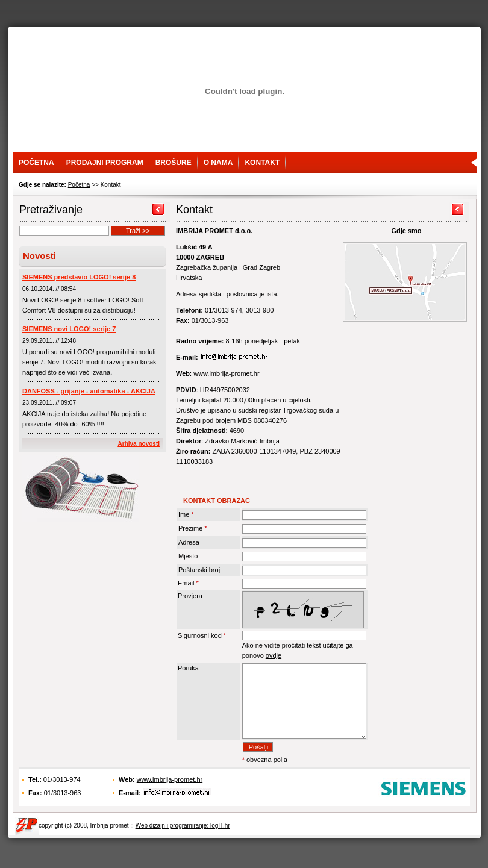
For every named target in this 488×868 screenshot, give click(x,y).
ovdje (274, 655)
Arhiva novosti (139, 444)
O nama (218, 163)
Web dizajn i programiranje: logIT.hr (183, 844)
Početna (36, 163)
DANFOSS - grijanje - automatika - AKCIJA (89, 391)
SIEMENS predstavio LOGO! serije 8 (79, 277)
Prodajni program (105, 163)
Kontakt (262, 163)
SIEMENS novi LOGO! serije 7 (69, 329)
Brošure (174, 163)
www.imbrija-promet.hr (170, 798)
